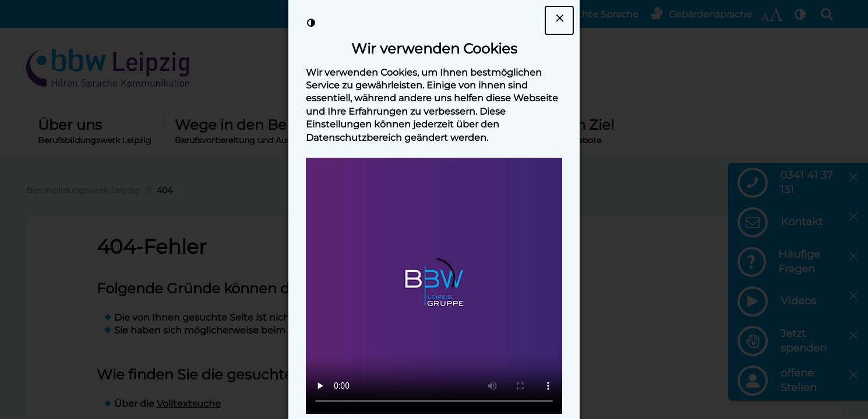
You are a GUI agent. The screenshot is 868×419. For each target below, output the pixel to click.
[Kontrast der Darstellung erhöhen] (311, 23)
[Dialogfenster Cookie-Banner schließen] (559, 20)
